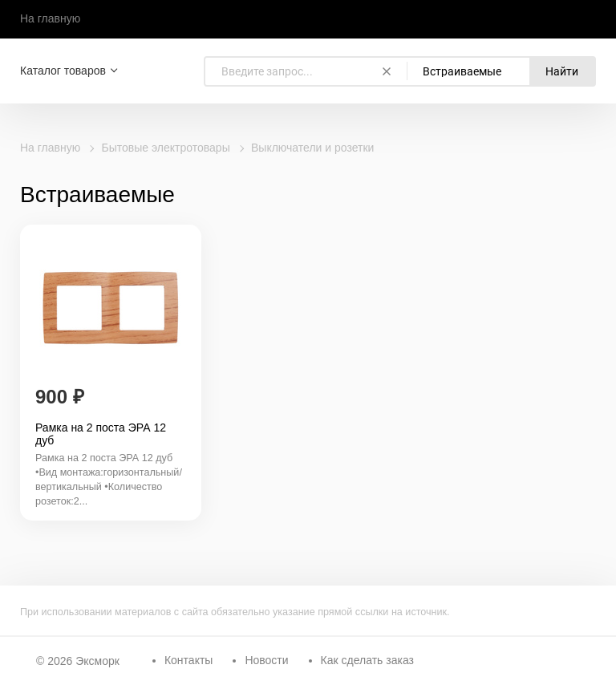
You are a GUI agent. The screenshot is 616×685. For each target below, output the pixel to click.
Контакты (188, 660)
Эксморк (97, 661)
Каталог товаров (63, 71)
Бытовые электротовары (166, 148)
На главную (50, 18)
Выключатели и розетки (312, 148)
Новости (266, 660)
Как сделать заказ (367, 660)
